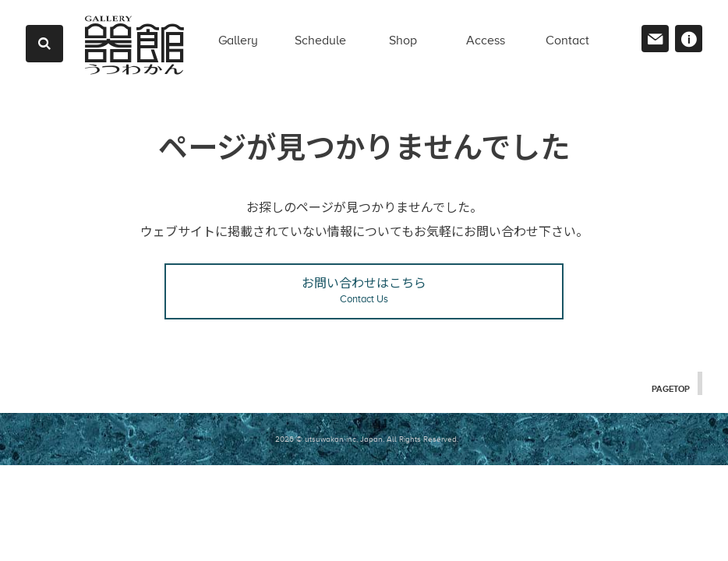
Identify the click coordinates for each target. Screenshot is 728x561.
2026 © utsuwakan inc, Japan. (330, 439)
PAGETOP (670, 388)
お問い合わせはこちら (364, 291)
